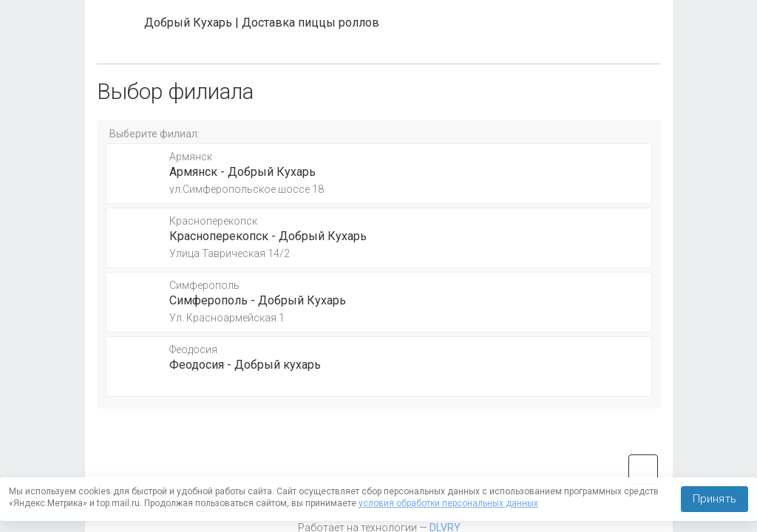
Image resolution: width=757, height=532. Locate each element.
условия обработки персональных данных (448, 503)
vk (643, 469)
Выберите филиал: (155, 134)
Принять (714, 499)
